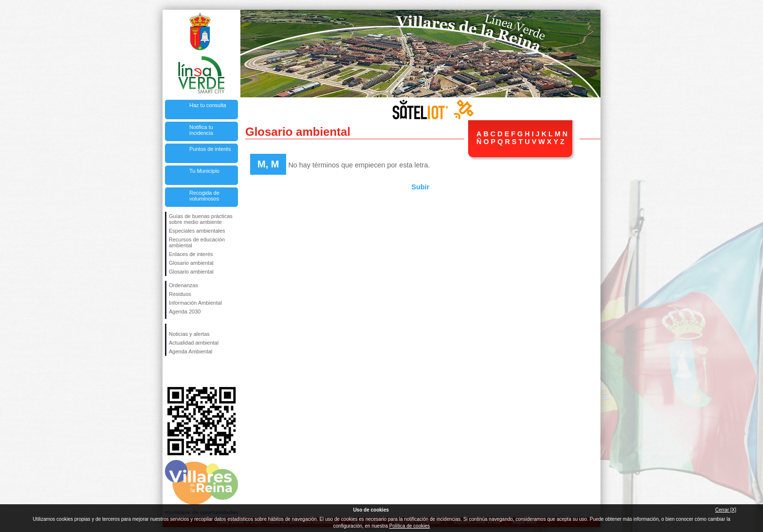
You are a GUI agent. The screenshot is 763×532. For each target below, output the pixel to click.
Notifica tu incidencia (201, 130)
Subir (421, 187)
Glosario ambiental (191, 263)
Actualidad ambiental (194, 343)
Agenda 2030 (185, 312)
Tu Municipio (204, 171)
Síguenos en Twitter (187, 371)
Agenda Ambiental (191, 351)
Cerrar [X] (726, 510)
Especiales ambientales (197, 231)
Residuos (180, 294)
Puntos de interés (210, 149)
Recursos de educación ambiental (197, 242)
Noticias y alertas (189, 334)
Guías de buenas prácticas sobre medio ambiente (201, 219)
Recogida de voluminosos (204, 196)
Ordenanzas (183, 285)
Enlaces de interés (191, 254)
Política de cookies (409, 526)
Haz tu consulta (208, 105)
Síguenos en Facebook (171, 371)
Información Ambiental (195, 303)
